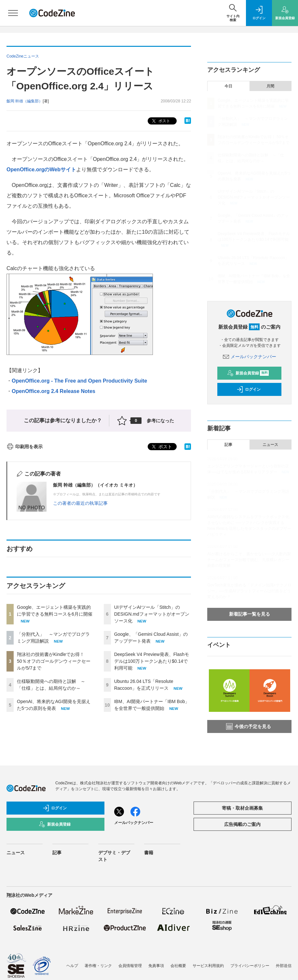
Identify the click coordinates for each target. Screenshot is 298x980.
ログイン (249, 389)
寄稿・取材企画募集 (242, 808)
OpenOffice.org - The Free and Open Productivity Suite (79, 381)
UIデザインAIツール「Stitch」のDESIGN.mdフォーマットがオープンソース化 (152, 614)
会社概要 (178, 966)
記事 (228, 445)
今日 (228, 86)
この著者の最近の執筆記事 (80, 503)
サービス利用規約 (208, 966)
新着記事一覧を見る (250, 614)
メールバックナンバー (250, 357)
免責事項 (156, 966)
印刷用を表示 (25, 447)
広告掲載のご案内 (242, 824)
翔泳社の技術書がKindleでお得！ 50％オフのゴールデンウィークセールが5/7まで (54, 661)
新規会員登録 (248, 373)
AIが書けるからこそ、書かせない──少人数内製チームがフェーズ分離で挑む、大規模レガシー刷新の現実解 (249, 560)
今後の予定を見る (249, 726)
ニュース (270, 445)
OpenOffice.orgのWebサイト (41, 170)
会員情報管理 (130, 966)
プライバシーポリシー (250, 966)
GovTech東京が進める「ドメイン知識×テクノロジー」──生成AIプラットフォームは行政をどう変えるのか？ (249, 591)
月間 (270, 86)
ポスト (160, 121)
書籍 (149, 853)
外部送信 (284, 966)
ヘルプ (72, 966)
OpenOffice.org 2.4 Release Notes (54, 391)
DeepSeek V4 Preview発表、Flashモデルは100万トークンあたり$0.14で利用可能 (152, 661)
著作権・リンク (98, 966)
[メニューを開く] (13, 13)
